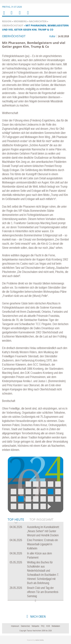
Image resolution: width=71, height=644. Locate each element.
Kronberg (20, 21)
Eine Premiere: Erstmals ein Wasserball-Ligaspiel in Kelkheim (42, 544)
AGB (48, 626)
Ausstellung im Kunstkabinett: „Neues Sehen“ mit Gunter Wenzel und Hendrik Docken (43, 531)
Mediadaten (56, 626)
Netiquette (35, 626)
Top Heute (16, 520)
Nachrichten (38, 21)
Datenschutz (25, 626)
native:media (39, 640)
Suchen (19, 15)
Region (7, 21)
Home (4, 15)
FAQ (43, 626)
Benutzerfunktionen (28, 15)
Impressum (15, 626)
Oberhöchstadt (13, 25)
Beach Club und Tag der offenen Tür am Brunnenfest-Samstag (43, 592)
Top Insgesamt (41, 519)
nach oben (38, 617)
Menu (11, 15)
